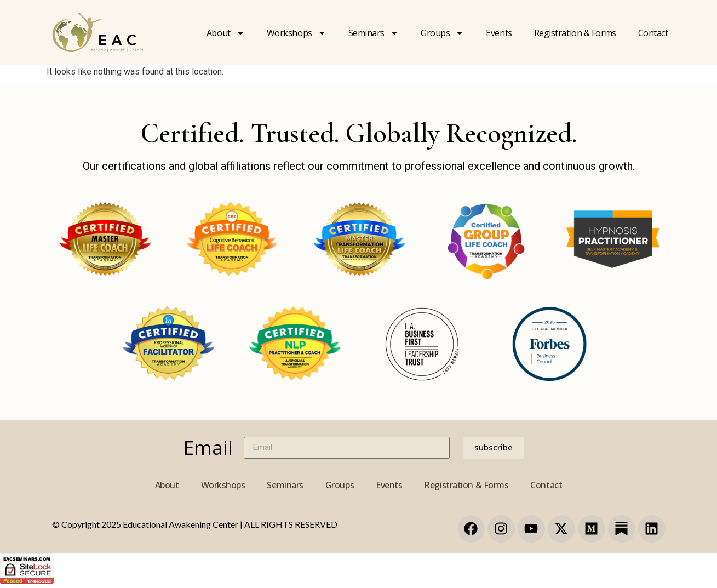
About (226, 33)
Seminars (374, 33)
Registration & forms (575, 33)
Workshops (297, 33)
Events (499, 33)
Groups (442, 33)
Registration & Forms (466, 485)
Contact (653, 33)
